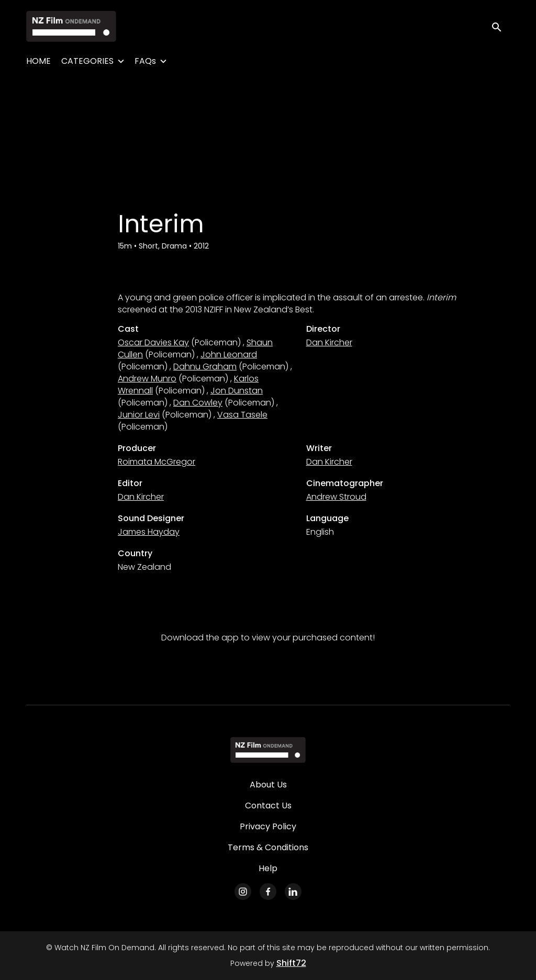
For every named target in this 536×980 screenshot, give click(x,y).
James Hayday (149, 532)
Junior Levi (139, 415)
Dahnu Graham (205, 367)
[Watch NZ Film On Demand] (268, 750)
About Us (268, 785)
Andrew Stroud (336, 497)
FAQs (145, 61)
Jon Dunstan (237, 391)
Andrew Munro (147, 379)
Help (268, 868)
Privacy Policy (268, 826)
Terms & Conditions (268, 847)
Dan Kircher (329, 342)
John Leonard (229, 354)
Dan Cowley (198, 403)
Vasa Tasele (242, 415)
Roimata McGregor (157, 462)
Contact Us (268, 806)
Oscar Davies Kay (153, 342)
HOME (38, 61)
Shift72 (291, 963)
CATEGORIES (87, 61)
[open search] (500, 26)
